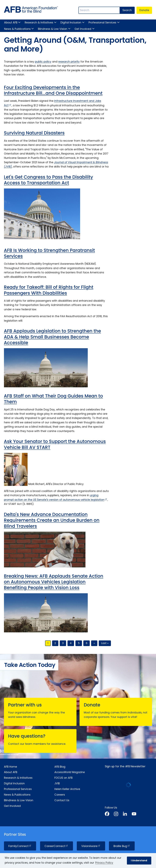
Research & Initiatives (39, 23)
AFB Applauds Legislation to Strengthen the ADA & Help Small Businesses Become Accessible (52, 337)
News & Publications (17, 29)
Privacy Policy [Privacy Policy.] (104, 863)
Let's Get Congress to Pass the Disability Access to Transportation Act (49, 180)
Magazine (70, 772)
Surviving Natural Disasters (34, 133)
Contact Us (62, 800)
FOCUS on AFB (63, 778)
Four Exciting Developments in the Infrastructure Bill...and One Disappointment (53, 90)
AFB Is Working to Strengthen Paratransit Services (49, 253)
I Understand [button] (139, 860)
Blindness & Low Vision (53, 29)
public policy (43, 62)
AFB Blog (60, 767)
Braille (122, 846)
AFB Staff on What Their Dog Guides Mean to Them (53, 399)
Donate (144, 10)
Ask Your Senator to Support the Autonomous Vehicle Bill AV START (55, 444)
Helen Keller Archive (67, 789)
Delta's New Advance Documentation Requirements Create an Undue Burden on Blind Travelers (52, 520)
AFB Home (11, 767)
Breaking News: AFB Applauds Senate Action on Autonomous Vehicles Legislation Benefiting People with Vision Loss (54, 582)
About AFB (11, 23)
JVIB (57, 783)
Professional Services (102, 23)
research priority (69, 62)
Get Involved (83, 29)
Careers (60, 795)
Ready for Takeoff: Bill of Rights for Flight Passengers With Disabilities (49, 290)
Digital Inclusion (71, 23)
